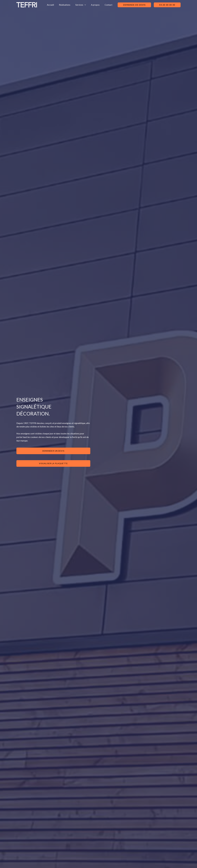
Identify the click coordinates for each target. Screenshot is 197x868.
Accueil (54, 5)
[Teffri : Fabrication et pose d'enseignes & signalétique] (27, 4)
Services (82, 5)
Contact (109, 5)
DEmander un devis (53, 451)
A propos (96, 5)
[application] (86, 5)
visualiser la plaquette (53, 463)
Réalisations (67, 5)
